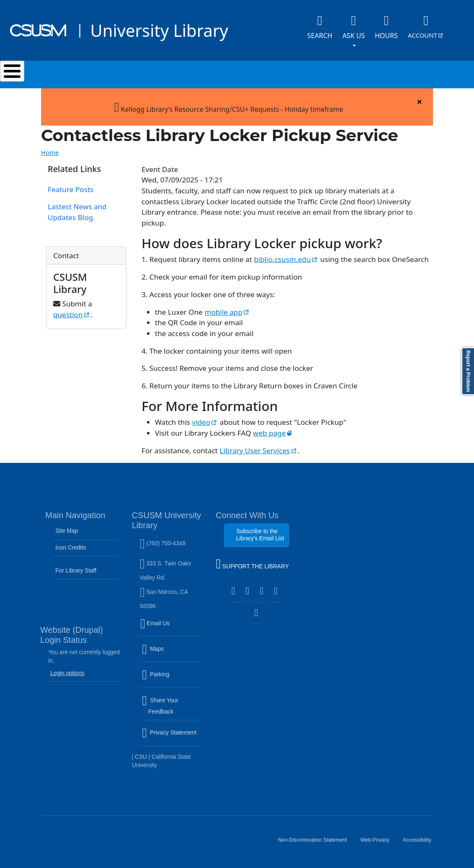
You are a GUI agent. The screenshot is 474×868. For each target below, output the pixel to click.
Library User (259, 451)
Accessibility (420, 843)
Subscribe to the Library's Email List (260, 535)
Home (50, 152)
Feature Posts (71, 189)
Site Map (67, 531)
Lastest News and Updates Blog (77, 212)
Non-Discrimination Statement (316, 843)
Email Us (172, 628)
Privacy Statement (172, 738)
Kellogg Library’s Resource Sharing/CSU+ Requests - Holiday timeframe (229, 107)
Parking (172, 680)
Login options (67, 673)
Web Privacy (378, 843)
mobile (227, 312)
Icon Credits (71, 548)
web (273, 433)
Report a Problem (468, 371)
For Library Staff (76, 571)
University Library (159, 30)
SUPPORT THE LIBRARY (252, 565)
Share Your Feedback (160, 706)
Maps (171, 654)
